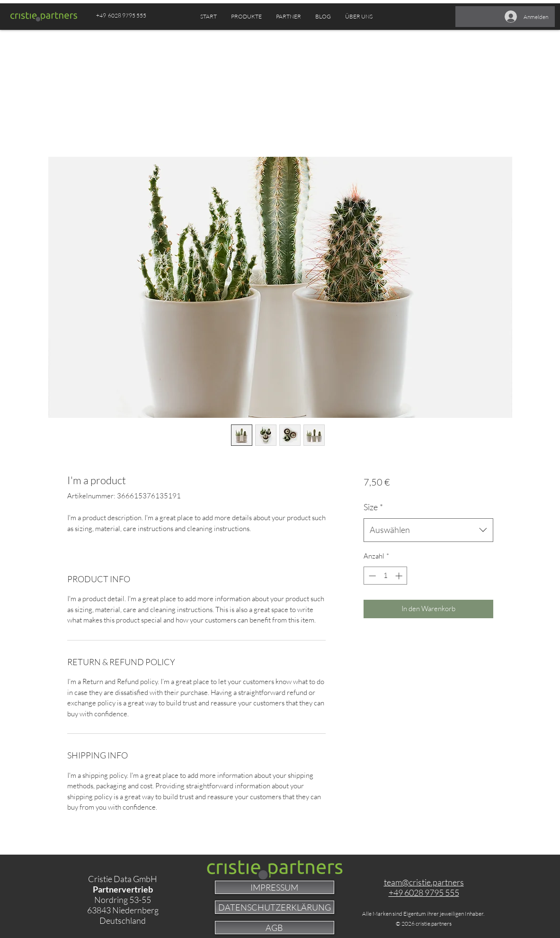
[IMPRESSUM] (275, 887)
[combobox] (428, 530)
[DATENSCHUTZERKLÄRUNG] (275, 907)
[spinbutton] (386, 576)
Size (373, 507)
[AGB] (275, 928)
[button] (289, 17)
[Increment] (400, 576)
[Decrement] (371, 576)
